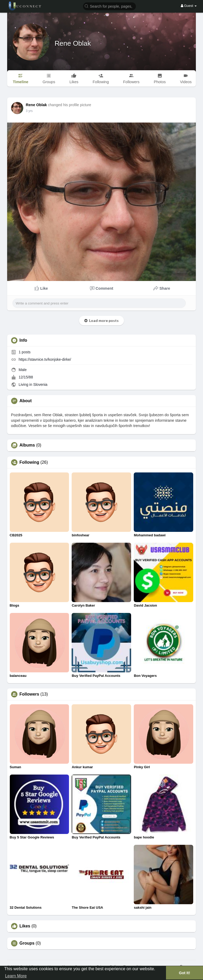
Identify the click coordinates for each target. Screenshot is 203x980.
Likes (25, 926)
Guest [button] (189, 6)
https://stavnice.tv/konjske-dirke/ (45, 359)
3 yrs (29, 111)
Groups (27, 943)
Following (29, 462)
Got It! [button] (184, 973)
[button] (109, 6)
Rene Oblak (73, 43)
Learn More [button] (16, 976)
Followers (29, 694)
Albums (27, 445)
